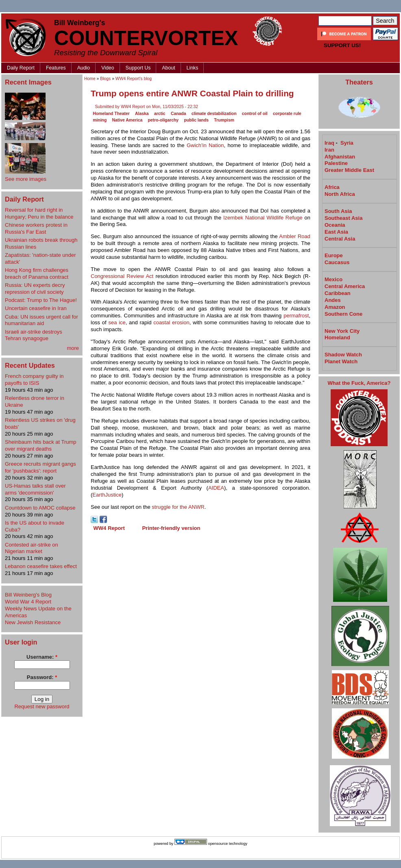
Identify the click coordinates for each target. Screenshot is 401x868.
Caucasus (337, 262)
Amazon (335, 307)
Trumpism (224, 120)
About (168, 68)
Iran (329, 150)
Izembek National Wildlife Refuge (263, 218)
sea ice (117, 322)
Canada (179, 114)
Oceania (335, 225)
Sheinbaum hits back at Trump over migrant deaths (41, 445)
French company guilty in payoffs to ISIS (34, 380)
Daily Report (21, 68)
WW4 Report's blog (134, 79)
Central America (345, 286)
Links (193, 68)
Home (90, 79)
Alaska (142, 114)
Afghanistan (340, 157)
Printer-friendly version (171, 528)
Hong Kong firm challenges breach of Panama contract (37, 273)
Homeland (337, 337)
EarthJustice (107, 495)
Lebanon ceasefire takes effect (41, 566)
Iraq (329, 143)
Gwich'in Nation (205, 145)
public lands (196, 120)
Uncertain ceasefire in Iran (36, 308)
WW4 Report (109, 528)
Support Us (138, 68)
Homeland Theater (111, 114)
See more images (26, 179)
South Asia (338, 211)
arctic (160, 114)
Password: (42, 677)
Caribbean (338, 293)
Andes (333, 300)
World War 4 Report (28, 602)
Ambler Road (295, 236)
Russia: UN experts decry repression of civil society (35, 289)
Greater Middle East (349, 170)
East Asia (336, 232)
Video (108, 68)
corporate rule (287, 114)
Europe (334, 255)
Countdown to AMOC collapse (40, 508)
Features (56, 68)
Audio (84, 68)
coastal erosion (171, 322)
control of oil (255, 114)
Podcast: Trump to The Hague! (41, 300)
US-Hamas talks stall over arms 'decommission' (35, 489)
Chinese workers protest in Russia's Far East (36, 228)
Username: (42, 657)
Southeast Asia (343, 218)
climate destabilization (214, 114)
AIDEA (216, 488)
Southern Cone (343, 314)
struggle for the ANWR (178, 507)
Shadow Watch (343, 355)
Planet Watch (341, 361)
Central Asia (340, 239)
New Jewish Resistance (33, 622)
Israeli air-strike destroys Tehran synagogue (34, 335)
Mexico (333, 279)
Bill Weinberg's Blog (28, 595)
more (73, 348)
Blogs (105, 79)
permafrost (296, 316)
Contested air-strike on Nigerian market (32, 548)
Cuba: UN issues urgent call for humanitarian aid (41, 320)
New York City (342, 331)
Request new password (42, 706)
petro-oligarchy (163, 120)
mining (100, 120)
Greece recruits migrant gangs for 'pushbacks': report (40, 467)
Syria (347, 143)
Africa (332, 187)
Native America (127, 120)
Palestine (336, 163)
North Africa (340, 194)
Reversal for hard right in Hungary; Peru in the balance (39, 213)
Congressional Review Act (122, 276)
